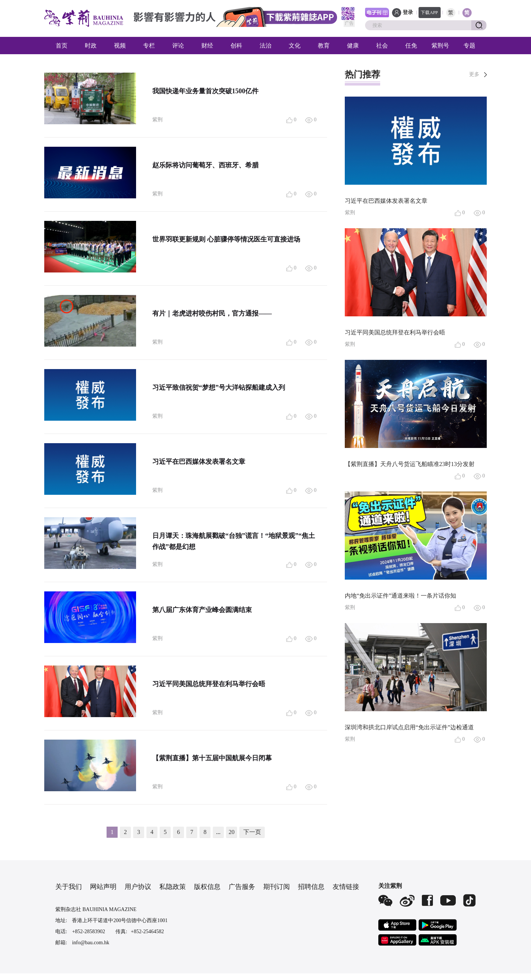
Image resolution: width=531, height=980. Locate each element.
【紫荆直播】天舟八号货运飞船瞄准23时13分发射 (410, 464)
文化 (295, 46)
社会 (382, 46)
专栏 (149, 46)
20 (232, 832)
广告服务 (242, 887)
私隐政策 (173, 887)
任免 (411, 46)
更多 (474, 74)
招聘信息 (311, 887)
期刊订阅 (277, 887)
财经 (207, 46)
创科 (236, 46)
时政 (91, 46)
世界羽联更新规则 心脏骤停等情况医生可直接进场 (226, 239)
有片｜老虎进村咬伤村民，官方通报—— (212, 313)
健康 (353, 46)
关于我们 (69, 887)
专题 (469, 46)
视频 (120, 46)
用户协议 (138, 887)
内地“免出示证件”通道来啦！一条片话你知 (400, 596)
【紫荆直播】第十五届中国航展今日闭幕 (212, 758)
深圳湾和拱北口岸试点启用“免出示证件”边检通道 (409, 727)
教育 (324, 46)
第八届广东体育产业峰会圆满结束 (202, 610)
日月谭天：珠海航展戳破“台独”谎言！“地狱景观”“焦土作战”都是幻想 (234, 541)
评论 (178, 46)
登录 (408, 12)
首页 (62, 46)
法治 (265, 46)
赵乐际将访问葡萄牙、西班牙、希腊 (205, 165)
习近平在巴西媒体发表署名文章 (199, 462)
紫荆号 (440, 46)
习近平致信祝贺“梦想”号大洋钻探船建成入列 (219, 388)
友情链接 (346, 887)
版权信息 (207, 887)
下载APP (429, 13)
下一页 (252, 832)
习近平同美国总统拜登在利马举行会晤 (209, 684)
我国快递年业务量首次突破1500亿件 (205, 91)
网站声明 (103, 887)
